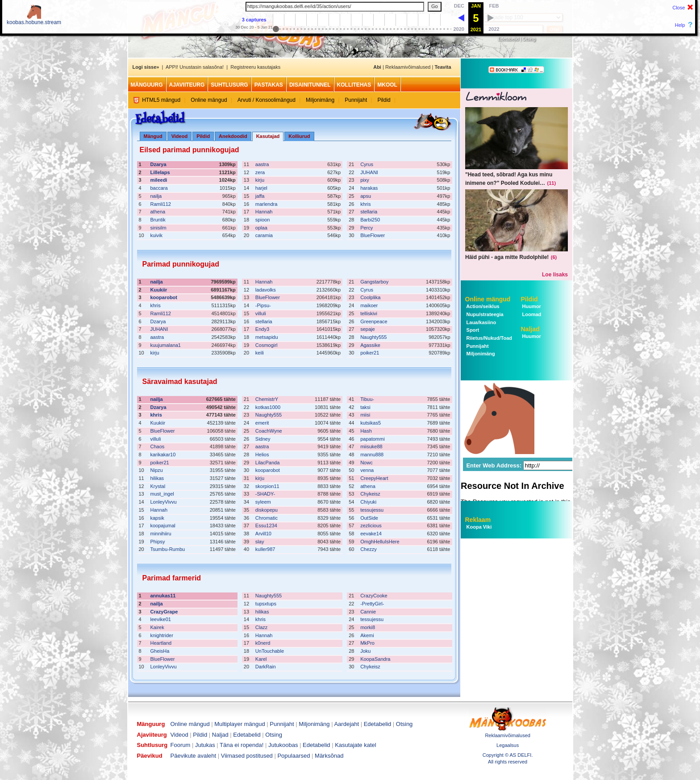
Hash (366, 431)
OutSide (369, 518)
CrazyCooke (374, 596)
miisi (365, 415)
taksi (365, 407)
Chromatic (267, 518)
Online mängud (209, 100)
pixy (365, 180)
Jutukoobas (283, 745)
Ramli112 (161, 204)
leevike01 (161, 619)
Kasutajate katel (356, 745)
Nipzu (157, 470)
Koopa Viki (479, 527)
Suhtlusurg (229, 85)
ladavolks (266, 290)
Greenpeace (374, 321)
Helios (262, 455)
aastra (262, 164)
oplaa (261, 228)
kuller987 (265, 549)
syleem (263, 502)
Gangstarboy (374, 282)
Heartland (161, 643)
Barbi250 (370, 220)
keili (260, 353)
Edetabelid (508, 39)
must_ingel (162, 494)
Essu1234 (266, 526)
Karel (261, 659)
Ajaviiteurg (187, 85)
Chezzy (369, 549)
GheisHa (160, 651)
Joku (365, 651)
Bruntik (158, 220)
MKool (387, 85)
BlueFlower (373, 235)
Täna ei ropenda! (242, 745)
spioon (262, 220)
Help (680, 25)
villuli (261, 313)
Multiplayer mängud (240, 724)
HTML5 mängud (161, 100)
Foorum (181, 745)
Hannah (264, 212)
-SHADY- (265, 494)
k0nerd (263, 643)
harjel (261, 188)
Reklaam (478, 520)
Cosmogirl (267, 345)
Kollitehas (354, 85)
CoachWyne (269, 431)
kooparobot (164, 297)
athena (158, 212)
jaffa (260, 196)
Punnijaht (356, 100)
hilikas (157, 478)
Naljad (530, 329)
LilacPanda (267, 463)
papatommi (372, 439)
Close (679, 8)
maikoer (369, 305)
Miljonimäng (320, 100)
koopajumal (163, 526)
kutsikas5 (371, 423)
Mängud (153, 136)
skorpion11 (267, 486)
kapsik (157, 518)
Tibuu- (367, 399)
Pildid (384, 100)
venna (367, 470)
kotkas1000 (268, 407)
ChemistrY (267, 399)
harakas (369, 188)
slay (260, 542)
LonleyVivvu (164, 502)
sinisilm (158, 228)
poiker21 (370, 353)
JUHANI (369, 172)
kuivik (157, 235)
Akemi (367, 635)
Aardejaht (346, 724)
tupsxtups (266, 604)
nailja (156, 196)
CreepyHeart (374, 478)
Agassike (370, 345)
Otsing (529, 39)
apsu (366, 196)
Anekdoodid (233, 136)
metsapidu (267, 337)
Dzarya (158, 164)
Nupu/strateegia (484, 314)
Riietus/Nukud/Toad (489, 338)
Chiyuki (368, 502)
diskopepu (267, 510)
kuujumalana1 (166, 345)
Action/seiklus (482, 306)
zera (260, 172)
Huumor (531, 306)
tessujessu (372, 510)
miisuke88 (371, 446)
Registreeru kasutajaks (255, 67)
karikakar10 (163, 455)
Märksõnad (329, 756)
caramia (264, 235)
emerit (262, 423)
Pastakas (269, 85)
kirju (260, 180)
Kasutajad (268, 136)
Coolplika (370, 297)
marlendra (267, 204)
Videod (179, 136)
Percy (367, 228)
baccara (159, 188)
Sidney (263, 439)
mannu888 (372, 455)
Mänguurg (147, 85)
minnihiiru (161, 534)
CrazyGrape (164, 612)
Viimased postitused (247, 756)
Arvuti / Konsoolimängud (267, 100)
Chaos (158, 446)
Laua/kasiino (481, 322)
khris (365, 204)
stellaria (369, 212)
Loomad (531, 314)
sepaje (367, 329)
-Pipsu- (263, 305)
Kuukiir (159, 290)
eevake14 (371, 534)
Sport (472, 330)
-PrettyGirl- (372, 604)
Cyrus (367, 164)
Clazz (262, 627)
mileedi (159, 180)
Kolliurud (299, 136)
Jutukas (205, 745)
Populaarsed (294, 756)
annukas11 (163, 596)
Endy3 (262, 329)
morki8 (368, 627)
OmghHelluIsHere (380, 542)
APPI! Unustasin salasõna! (195, 67)
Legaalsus (508, 745)
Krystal (158, 486)
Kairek (157, 627)
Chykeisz (370, 494)
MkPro (367, 643)
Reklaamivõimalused (408, 67)
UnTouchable (270, 651)
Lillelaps (160, 172)
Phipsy (158, 542)
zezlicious (371, 526)
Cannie (368, 612)
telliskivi (369, 313)
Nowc (367, 463)
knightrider (162, 635)
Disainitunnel (310, 85)
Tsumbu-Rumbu (168, 549)
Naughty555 (373, 337)
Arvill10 (263, 534)
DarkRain (266, 667)
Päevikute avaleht (194, 756)
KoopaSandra (375, 659)
